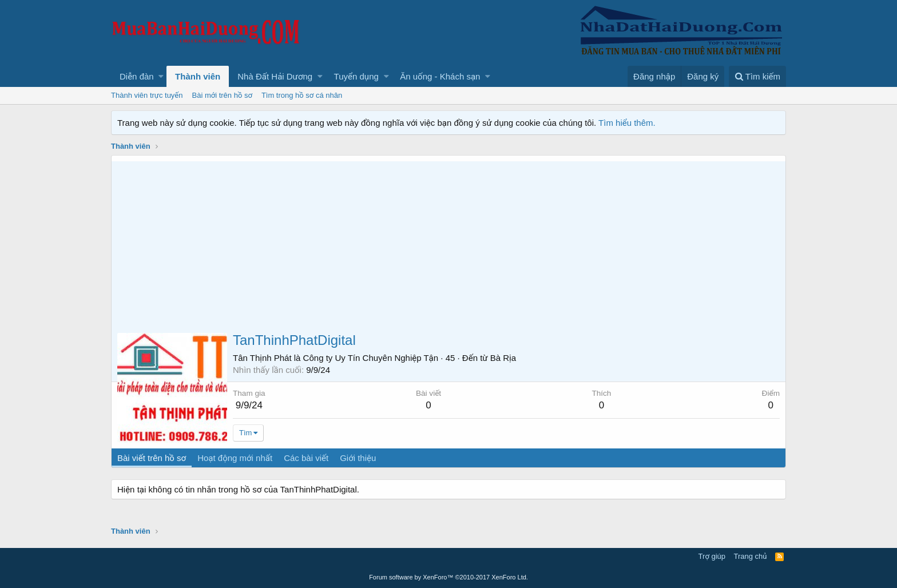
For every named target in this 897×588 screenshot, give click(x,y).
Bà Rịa (503, 358)
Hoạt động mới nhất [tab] (235, 458)
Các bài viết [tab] (306, 458)
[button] (161, 76)
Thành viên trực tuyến (147, 95)
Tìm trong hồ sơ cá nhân (302, 95)
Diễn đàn (137, 76)
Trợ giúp (712, 556)
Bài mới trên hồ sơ (222, 95)
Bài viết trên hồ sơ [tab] (152, 458)
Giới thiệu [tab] (358, 458)
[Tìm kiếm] (757, 76)
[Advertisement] (449, 241)
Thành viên (198, 76)
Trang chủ (751, 556)
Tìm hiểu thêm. (627, 123)
